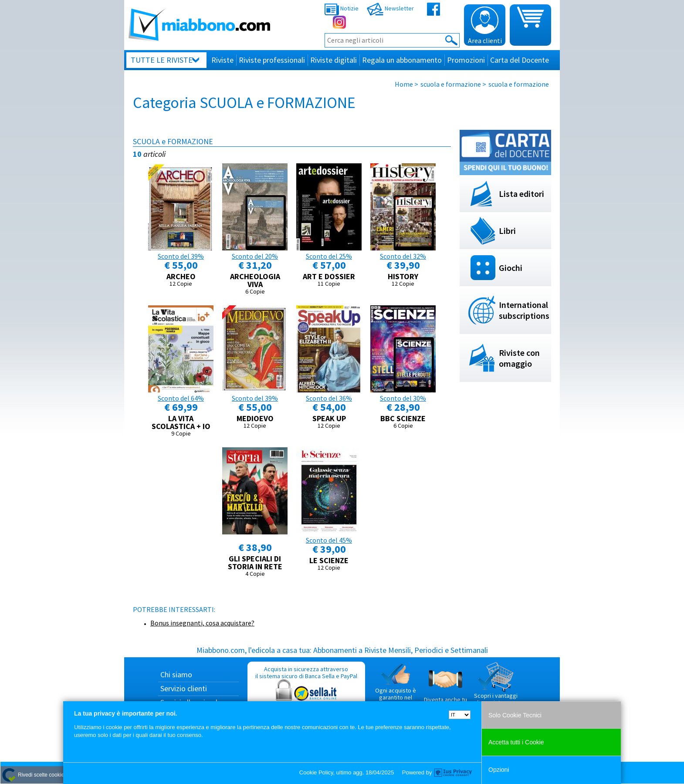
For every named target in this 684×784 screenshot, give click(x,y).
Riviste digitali (334, 60)
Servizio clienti (184, 688)
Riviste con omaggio (519, 358)
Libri (507, 231)
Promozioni (466, 60)
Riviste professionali (272, 60)
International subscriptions (524, 310)
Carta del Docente (520, 60)
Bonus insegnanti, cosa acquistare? (202, 623)
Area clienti (485, 26)
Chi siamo (176, 674)
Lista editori (521, 194)
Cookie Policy (316, 772)
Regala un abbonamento (402, 60)
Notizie (342, 8)
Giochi (511, 268)
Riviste (222, 60)
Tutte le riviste (162, 60)
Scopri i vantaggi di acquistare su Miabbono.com (496, 687)
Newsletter (390, 8)
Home (404, 84)
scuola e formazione (451, 84)
